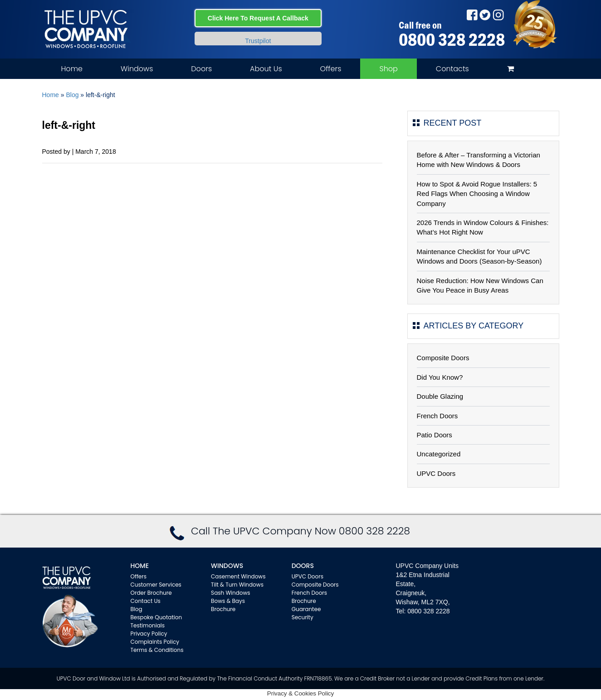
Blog (72, 95)
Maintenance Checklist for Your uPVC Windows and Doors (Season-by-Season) (479, 256)
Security (303, 617)
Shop (388, 69)
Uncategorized (439, 454)
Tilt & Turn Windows (237, 585)
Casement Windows (238, 576)
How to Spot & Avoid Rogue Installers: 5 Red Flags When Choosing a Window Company (477, 194)
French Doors (437, 416)
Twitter (485, 15)
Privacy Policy (149, 634)
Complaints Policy (155, 642)
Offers (331, 69)
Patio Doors (435, 435)
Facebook (472, 15)
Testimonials (148, 625)
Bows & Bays (228, 601)
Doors (201, 69)
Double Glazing (440, 396)
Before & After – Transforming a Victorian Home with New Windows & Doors (479, 160)
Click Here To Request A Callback (258, 18)
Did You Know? (440, 377)
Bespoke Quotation (156, 617)
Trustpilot (258, 41)
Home (72, 69)
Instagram (498, 15)
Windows (137, 69)
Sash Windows (231, 593)
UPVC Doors (436, 473)
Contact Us (146, 601)
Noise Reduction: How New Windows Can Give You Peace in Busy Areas (480, 285)
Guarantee (306, 609)
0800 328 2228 (452, 39)
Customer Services (156, 585)
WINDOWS (227, 566)
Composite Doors (443, 358)
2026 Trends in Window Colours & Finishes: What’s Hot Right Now (483, 227)
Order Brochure (151, 593)
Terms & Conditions (157, 650)
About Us (266, 69)
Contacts (452, 69)
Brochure (223, 609)
